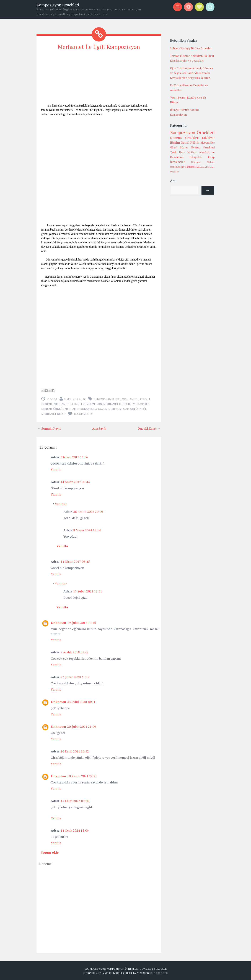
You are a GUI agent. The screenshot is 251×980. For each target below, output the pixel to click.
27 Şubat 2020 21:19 (75, 677)
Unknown (58, 623)
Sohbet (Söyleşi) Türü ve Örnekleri (191, 48)
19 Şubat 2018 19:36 (82, 623)
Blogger (161, 969)
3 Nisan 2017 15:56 (74, 457)
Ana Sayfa (99, 428)
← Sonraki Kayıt (49, 428)
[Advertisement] (99, 79)
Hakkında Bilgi (75, 399)
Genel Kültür (190, 142)
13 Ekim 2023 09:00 (75, 801)
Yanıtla (56, 470)
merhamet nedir (53, 414)
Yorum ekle (50, 852)
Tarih (173, 152)
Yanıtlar (61, 504)
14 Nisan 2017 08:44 (75, 482)
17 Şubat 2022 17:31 (88, 591)
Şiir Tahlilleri (188, 167)
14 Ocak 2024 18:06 (75, 830)
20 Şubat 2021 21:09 (82, 726)
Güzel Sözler (179, 147)
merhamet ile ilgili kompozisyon (78, 404)
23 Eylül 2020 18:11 (81, 702)
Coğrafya (196, 162)
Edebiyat (208, 138)
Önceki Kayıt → (149, 428)
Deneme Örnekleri (107, 399)
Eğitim (175, 142)
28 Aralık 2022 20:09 (88, 512)
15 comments (83, 414)
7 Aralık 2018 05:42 (75, 652)
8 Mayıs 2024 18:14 (87, 530)
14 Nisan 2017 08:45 (75, 561)
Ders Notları (188, 152)
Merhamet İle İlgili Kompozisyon (99, 47)
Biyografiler (208, 143)
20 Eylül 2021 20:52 (75, 751)
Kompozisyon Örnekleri (58, 5)
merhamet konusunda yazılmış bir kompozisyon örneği (105, 409)
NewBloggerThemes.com (152, 973)
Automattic (104, 973)
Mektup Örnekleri (203, 147)
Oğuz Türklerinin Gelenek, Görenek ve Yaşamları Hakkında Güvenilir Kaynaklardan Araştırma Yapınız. (192, 73)
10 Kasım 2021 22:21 (82, 776)
